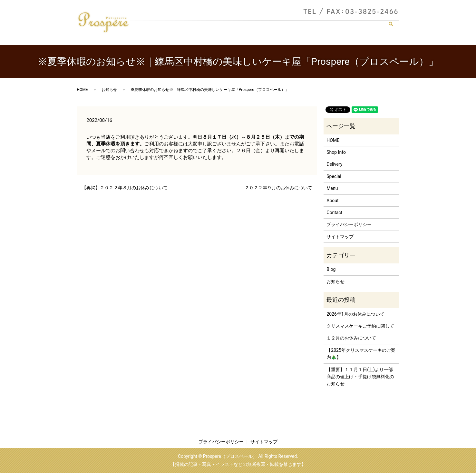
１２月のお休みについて (351, 338)
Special (342, 27)
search (393, 27)
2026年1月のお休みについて (355, 314)
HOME (216, 27)
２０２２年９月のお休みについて (278, 188)
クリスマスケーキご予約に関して (360, 326)
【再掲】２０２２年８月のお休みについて (125, 188)
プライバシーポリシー (349, 224)
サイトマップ (340, 237)
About (270, 27)
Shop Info (243, 27)
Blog (331, 269)
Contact (369, 27)
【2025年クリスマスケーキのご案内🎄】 (361, 354)
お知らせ (109, 90)
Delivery (317, 27)
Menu (292, 27)
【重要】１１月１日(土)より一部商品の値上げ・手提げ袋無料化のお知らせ (360, 377)
